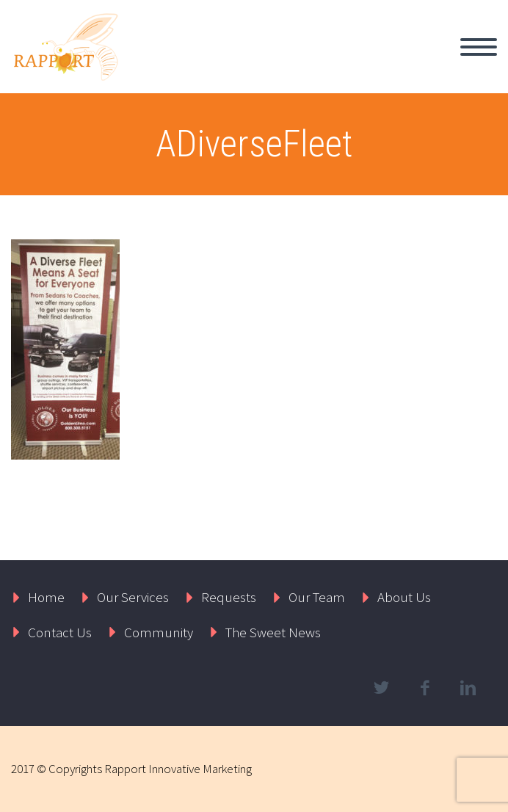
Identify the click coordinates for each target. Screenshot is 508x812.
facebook (424, 688)
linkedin (468, 688)
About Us (404, 597)
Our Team (317, 597)
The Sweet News (273, 632)
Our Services (133, 597)
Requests (229, 597)
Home (46, 597)
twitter (381, 688)
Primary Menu (479, 47)
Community (159, 632)
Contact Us (60, 632)
